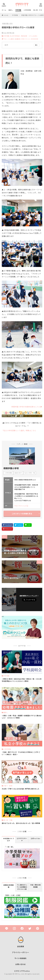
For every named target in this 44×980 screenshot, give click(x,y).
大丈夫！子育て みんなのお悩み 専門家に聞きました (21, 789)
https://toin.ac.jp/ (20, 506)
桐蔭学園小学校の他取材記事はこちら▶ (27, 407)
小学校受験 (27, 10)
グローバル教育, (9, 39)
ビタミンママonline (22, 971)
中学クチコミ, (26, 39)
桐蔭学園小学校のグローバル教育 (32, 15)
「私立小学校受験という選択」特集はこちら (19, 431)
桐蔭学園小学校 (7, 24)
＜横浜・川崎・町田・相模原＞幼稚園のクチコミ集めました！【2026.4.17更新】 (22, 717)
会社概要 (21, 946)
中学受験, (7, 36)
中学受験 (18, 10)
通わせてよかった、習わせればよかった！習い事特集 (21, 823)
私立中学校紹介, (15, 36)
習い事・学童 (38, 10)
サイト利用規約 (21, 958)
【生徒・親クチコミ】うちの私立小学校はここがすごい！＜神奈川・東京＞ (21, 753)
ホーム (4, 10)
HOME (6, 15)
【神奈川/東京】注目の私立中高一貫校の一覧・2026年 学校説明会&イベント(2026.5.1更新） (22, 680)
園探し (11, 10)
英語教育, (18, 39)
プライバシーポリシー (21, 952)
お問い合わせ (21, 964)
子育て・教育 (8, 786)
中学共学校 (34, 39)
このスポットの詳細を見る (22, 514)
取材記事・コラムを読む (29, 36)
